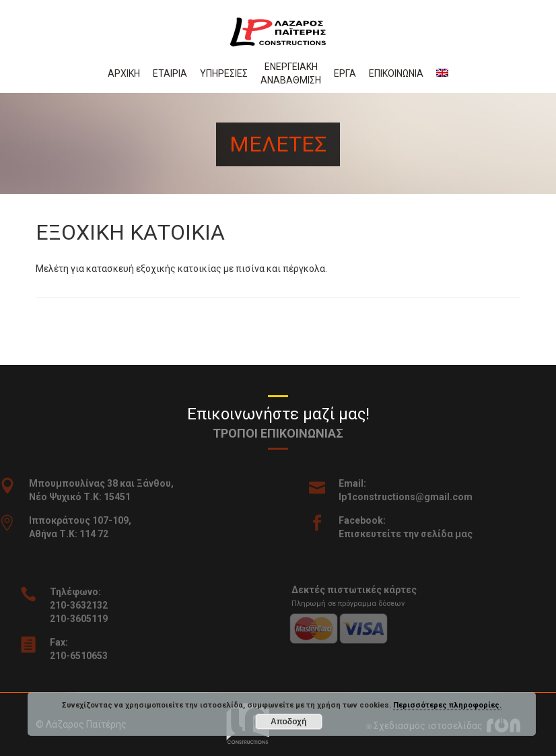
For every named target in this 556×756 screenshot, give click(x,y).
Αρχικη (124, 73)
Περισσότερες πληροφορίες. (447, 705)
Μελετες (278, 144)
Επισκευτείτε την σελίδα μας (416, 534)
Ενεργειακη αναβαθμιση (291, 73)
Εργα (345, 73)
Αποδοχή (288, 722)
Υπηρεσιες (224, 73)
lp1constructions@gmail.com (416, 497)
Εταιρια (170, 73)
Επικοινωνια (396, 73)
